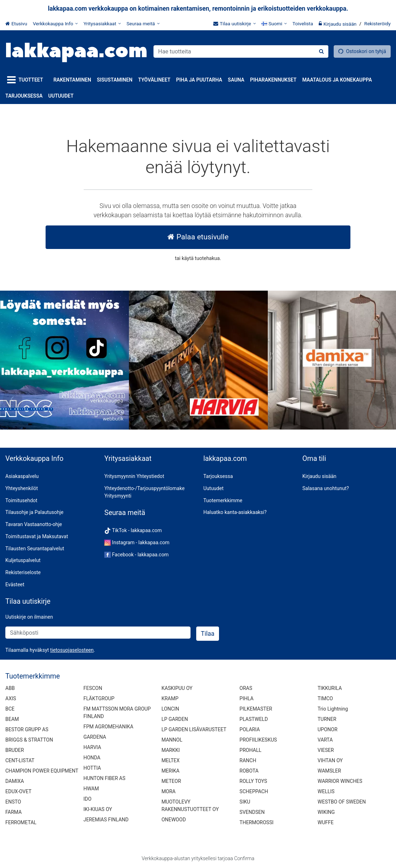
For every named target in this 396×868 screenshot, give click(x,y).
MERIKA (170, 771)
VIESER (326, 750)
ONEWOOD (173, 820)
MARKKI (170, 750)
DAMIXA (15, 781)
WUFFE (326, 822)
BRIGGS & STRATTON (29, 740)
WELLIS (326, 791)
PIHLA (247, 698)
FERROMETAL (21, 822)
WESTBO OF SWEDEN (342, 802)
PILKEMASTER (256, 709)
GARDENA (95, 737)
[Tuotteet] (27, 80)
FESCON (93, 688)
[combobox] (241, 51)
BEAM (12, 719)
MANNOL (172, 740)
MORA (168, 791)
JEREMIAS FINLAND (106, 820)
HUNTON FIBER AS (104, 778)
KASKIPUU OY (177, 688)
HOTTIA (92, 768)
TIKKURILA (330, 688)
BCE (10, 709)
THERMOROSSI (257, 822)
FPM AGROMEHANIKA (108, 727)
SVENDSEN (252, 812)
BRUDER (15, 750)
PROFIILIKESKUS (258, 740)
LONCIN (170, 709)
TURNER (327, 719)
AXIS (11, 698)
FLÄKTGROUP (99, 698)
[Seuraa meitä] (143, 24)
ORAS (246, 688)
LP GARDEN (174, 719)
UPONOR (328, 729)
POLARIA (250, 729)
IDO (87, 799)
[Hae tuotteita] (241, 51)
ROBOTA (249, 771)
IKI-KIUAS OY (98, 809)
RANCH (248, 760)
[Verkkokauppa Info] (55, 24)
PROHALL (251, 750)
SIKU (245, 802)
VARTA (325, 740)
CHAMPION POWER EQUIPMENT (42, 771)
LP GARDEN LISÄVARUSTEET (194, 729)
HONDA (92, 758)
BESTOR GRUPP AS (27, 729)
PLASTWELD (254, 719)
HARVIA (92, 747)
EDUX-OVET (18, 791)
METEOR (171, 781)
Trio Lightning (333, 709)
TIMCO (325, 698)
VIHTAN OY (330, 760)
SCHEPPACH (254, 791)
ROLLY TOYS (253, 781)
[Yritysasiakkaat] (102, 24)
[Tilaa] (208, 634)
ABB (10, 688)
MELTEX (170, 760)
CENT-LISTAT (20, 760)
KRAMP (170, 698)
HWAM (91, 789)
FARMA (14, 812)
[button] (72, 650)
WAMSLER (329, 771)
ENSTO (13, 802)
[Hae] (321, 51)
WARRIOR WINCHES (340, 781)
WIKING (326, 812)
